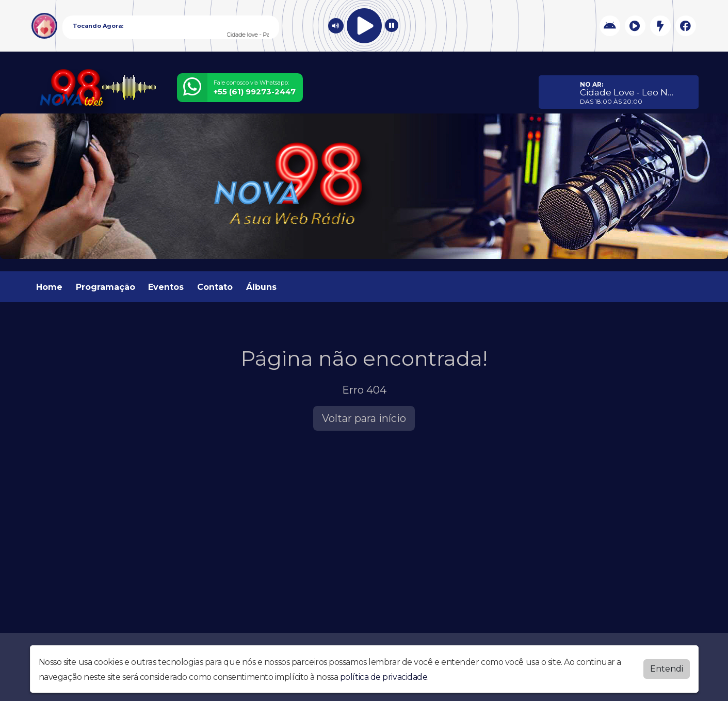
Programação (106, 287)
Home (49, 287)
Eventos (166, 287)
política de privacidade (384, 676)
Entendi (667, 668)
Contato (215, 287)
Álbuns (261, 287)
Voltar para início (364, 418)
